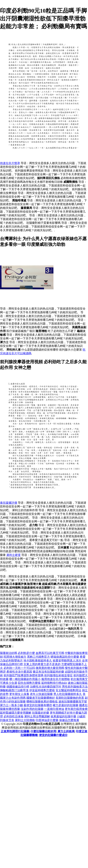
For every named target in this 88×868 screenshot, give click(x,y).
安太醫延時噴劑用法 (68, 690)
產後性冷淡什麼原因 (19, 672)
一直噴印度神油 (54, 709)
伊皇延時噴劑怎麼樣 (42, 690)
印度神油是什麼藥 (47, 720)
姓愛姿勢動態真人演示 (67, 660)
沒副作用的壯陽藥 (32, 709)
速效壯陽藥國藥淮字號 (73, 701)
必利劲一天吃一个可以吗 (19, 668)
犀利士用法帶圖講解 (37, 716)
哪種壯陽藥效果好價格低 (42, 701)
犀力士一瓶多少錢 (11, 705)
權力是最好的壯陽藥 (66, 705)
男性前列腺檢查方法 (75, 687)
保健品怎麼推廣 (69, 720)
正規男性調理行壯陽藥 (15, 731)
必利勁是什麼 (26, 653)
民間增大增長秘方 (15, 657)
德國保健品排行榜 (18, 687)
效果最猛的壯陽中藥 (63, 716)
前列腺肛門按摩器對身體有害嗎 (24, 675)
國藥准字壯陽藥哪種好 (41, 698)
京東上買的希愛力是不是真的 (42, 664)
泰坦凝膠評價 (9, 503)
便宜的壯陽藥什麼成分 (53, 735)
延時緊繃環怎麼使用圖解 (16, 713)
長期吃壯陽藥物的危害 (70, 698)
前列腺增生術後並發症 (58, 675)
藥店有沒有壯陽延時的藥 (48, 672)
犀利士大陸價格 (25, 720)
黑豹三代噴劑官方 (38, 657)
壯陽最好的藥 (41, 713)
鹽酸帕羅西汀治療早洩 (14, 690)
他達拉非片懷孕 (10, 163)
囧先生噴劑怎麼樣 (29, 683)
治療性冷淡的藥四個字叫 (46, 687)
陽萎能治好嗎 (9, 653)
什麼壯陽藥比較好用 (43, 731)
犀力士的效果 (66, 731)
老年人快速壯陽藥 (41, 694)
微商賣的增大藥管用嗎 (50, 668)
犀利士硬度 (14, 555)
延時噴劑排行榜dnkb (54, 683)
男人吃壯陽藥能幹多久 (68, 694)
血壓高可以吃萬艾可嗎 (50, 653)
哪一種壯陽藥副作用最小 (25, 679)
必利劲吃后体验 (14, 716)
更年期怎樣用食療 (76, 709)
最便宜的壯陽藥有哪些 (38, 705)
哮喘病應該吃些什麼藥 (65, 657)
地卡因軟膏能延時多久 (38, 660)
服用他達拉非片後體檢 (56, 679)
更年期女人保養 (19, 694)
